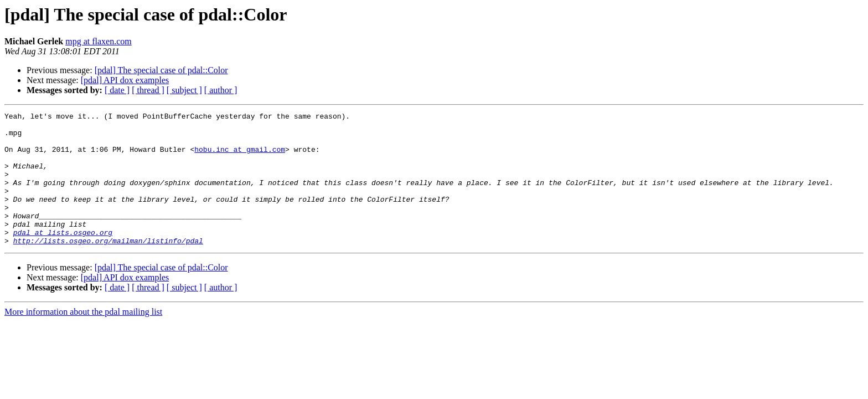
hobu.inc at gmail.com (240, 157)
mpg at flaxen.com (99, 41)
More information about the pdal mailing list (83, 338)
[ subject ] (184, 90)
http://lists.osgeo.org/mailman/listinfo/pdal (108, 267)
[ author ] (221, 90)
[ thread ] (148, 90)
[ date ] (117, 90)
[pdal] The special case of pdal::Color (161, 70)
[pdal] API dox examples (125, 80)
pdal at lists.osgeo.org (63, 257)
